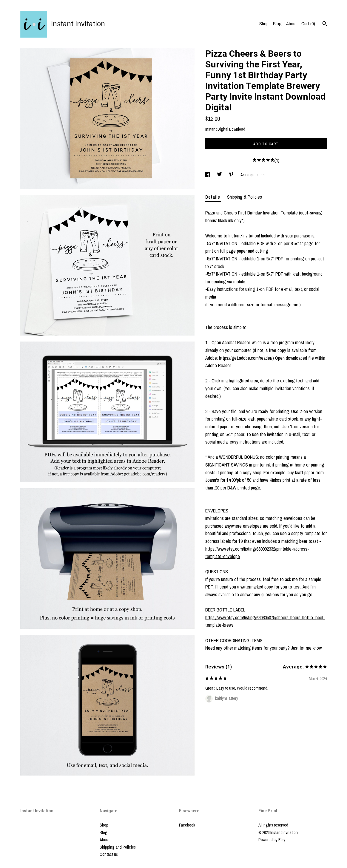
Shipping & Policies (245, 197)
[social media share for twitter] (220, 175)
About (292, 24)
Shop (264, 24)
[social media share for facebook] (208, 175)
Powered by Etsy (272, 840)
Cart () (308, 24)
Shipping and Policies (118, 847)
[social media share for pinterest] (232, 175)
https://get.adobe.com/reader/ (246, 358)
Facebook (187, 825)
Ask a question (253, 175)
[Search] (325, 24)
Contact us (109, 854)
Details (213, 197)
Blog (277, 24)
